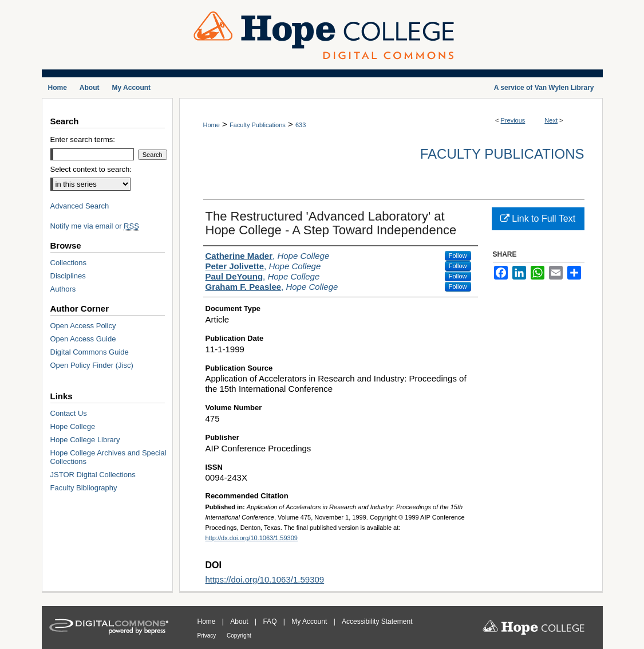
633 (301, 125)
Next (551, 120)
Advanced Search (80, 206)
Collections (69, 263)
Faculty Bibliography (84, 488)
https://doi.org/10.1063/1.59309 (265, 579)
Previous (513, 120)
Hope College (73, 426)
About (240, 622)
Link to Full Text (538, 219)
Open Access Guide (83, 339)
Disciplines (68, 276)
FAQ (270, 622)
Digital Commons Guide (90, 352)
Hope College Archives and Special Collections (108, 457)
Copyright (239, 636)
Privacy (208, 636)
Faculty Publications (258, 125)
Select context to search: (91, 169)
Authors (63, 289)
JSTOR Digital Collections (93, 475)
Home (212, 125)
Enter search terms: (83, 139)
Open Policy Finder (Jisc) (92, 365)
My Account (310, 622)
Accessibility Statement (377, 622)
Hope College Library (85, 440)
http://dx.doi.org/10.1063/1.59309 (252, 538)
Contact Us (69, 413)
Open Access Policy (83, 326)
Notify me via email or (95, 226)
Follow (458, 255)
